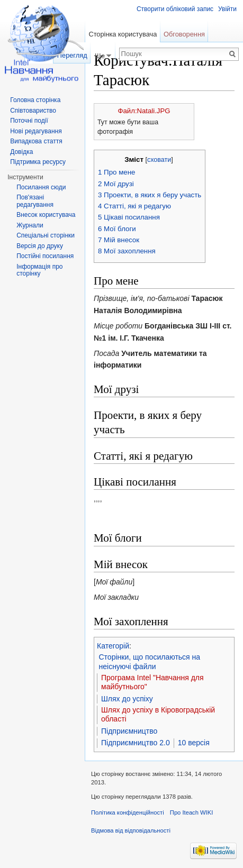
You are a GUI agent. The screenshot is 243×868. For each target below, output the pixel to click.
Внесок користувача (46, 215)
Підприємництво (129, 731)
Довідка (21, 152)
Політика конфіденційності (128, 812)
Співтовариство (33, 111)
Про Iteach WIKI (191, 812)
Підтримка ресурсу (38, 162)
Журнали (30, 225)
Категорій (113, 646)
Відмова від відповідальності (131, 830)
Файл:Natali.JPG (144, 111)
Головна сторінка (35, 100)
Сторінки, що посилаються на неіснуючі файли (150, 662)
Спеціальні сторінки (46, 235)
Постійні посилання (45, 256)
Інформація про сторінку (39, 270)
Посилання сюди (41, 187)
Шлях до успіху (127, 699)
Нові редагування (36, 131)
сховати (159, 160)
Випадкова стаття (36, 141)
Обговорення (184, 34)
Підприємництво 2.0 (136, 743)
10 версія (194, 743)
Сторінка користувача (123, 34)
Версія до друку (40, 246)
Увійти (227, 9)
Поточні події (29, 121)
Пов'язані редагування (35, 201)
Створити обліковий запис (175, 9)
